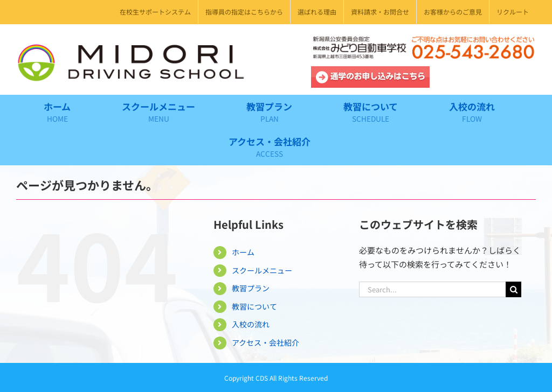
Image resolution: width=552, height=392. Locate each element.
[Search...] (432, 289)
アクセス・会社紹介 (265, 342)
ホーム (243, 252)
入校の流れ (251, 324)
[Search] (513, 289)
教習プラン (251, 288)
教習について (254, 306)
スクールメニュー (262, 270)
